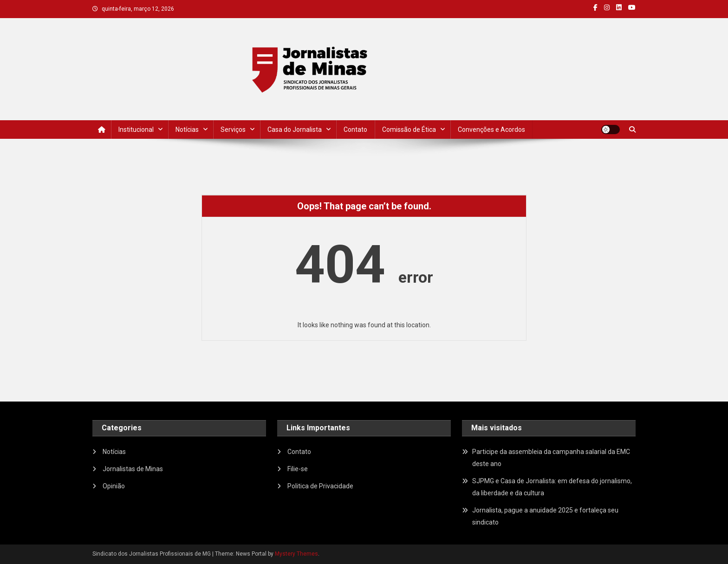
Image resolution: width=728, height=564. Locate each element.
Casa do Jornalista (295, 130)
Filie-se (298, 469)
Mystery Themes (296, 554)
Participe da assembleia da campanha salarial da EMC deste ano (551, 458)
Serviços (233, 130)
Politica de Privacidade (320, 486)
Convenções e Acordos (491, 130)
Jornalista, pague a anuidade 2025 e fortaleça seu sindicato (545, 516)
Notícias (187, 130)
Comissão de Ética (409, 130)
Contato (355, 130)
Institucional (136, 130)
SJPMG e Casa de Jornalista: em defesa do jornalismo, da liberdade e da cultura (552, 487)
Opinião (114, 486)
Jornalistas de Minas (133, 469)
